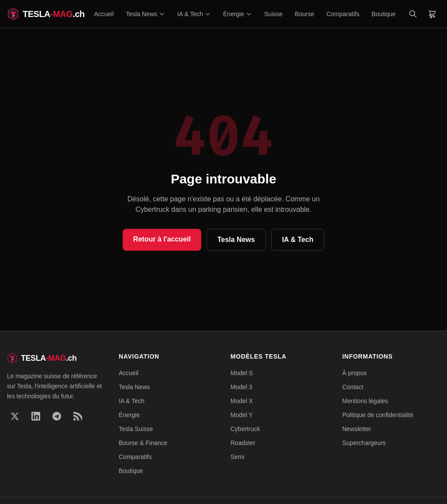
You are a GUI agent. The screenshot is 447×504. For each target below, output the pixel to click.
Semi (237, 457)
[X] (15, 416)
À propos (354, 373)
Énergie (237, 14)
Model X (242, 401)
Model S (242, 373)
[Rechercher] (413, 14)
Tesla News (146, 14)
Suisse (273, 14)
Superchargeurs (364, 443)
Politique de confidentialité (378, 415)
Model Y (242, 415)
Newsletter (357, 429)
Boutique (383, 14)
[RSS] (78, 416)
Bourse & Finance (143, 443)
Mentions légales (365, 401)
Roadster (243, 443)
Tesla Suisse (136, 429)
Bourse (304, 14)
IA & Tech (194, 14)
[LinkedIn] (36, 416)
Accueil (104, 14)
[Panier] (432, 14)
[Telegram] (57, 416)
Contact (353, 387)
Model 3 (241, 387)
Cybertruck (245, 429)
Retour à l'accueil (162, 239)
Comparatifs (343, 14)
